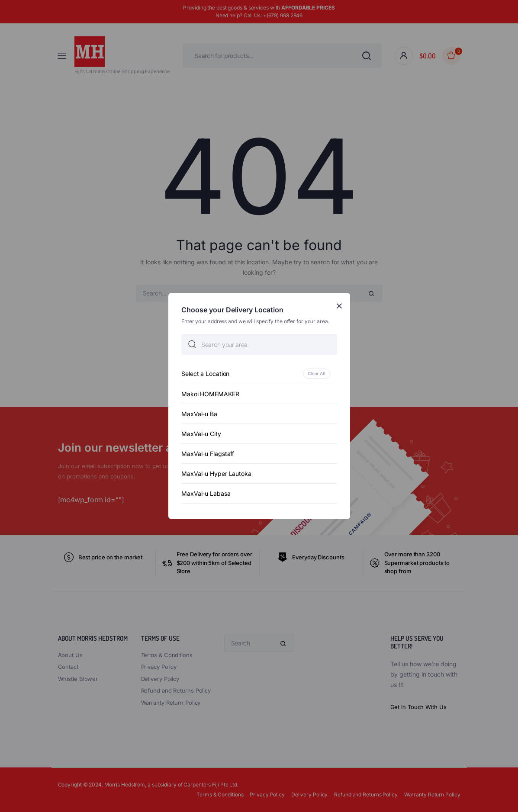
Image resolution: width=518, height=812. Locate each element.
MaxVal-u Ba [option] (199, 414)
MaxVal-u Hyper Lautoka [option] (216, 473)
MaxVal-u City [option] (201, 434)
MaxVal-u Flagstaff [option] (208, 454)
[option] (259, 374)
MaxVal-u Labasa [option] (206, 493)
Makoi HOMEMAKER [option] (210, 394)
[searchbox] (259, 344)
